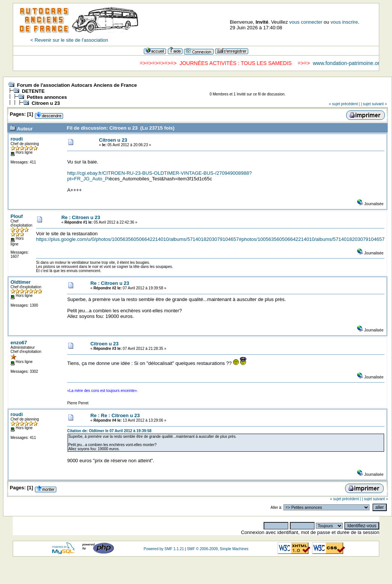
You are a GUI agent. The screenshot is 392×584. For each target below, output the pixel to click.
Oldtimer (20, 282)
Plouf (17, 216)
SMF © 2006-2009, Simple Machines (218, 549)
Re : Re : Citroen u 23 (115, 415)
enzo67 (19, 343)
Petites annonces (47, 97)
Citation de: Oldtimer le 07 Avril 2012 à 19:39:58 (109, 431)
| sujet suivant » (374, 104)
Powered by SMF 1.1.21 (164, 549)
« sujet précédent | (344, 104)
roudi (17, 139)
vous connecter (306, 22)
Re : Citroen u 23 (81, 217)
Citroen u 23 (46, 103)
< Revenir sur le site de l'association (69, 40)
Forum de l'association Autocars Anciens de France (77, 85)
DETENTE (33, 91)
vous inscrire (344, 22)
